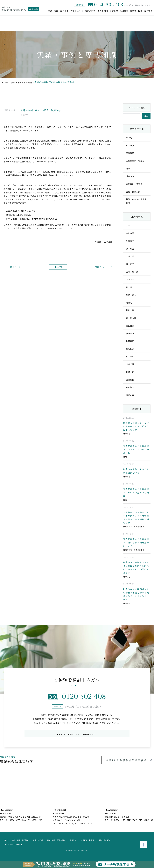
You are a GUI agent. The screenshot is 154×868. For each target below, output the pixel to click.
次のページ (95, 267)
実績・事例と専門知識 (58, 11)
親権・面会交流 (145, 11)
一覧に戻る (58, 267)
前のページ (20, 267)
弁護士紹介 (76, 11)
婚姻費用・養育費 (128, 11)
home (6, 82)
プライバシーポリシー (12, 848)
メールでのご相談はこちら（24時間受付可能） (77, 737)
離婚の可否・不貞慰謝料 (97, 11)
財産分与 (114, 11)
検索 (146, 116)
